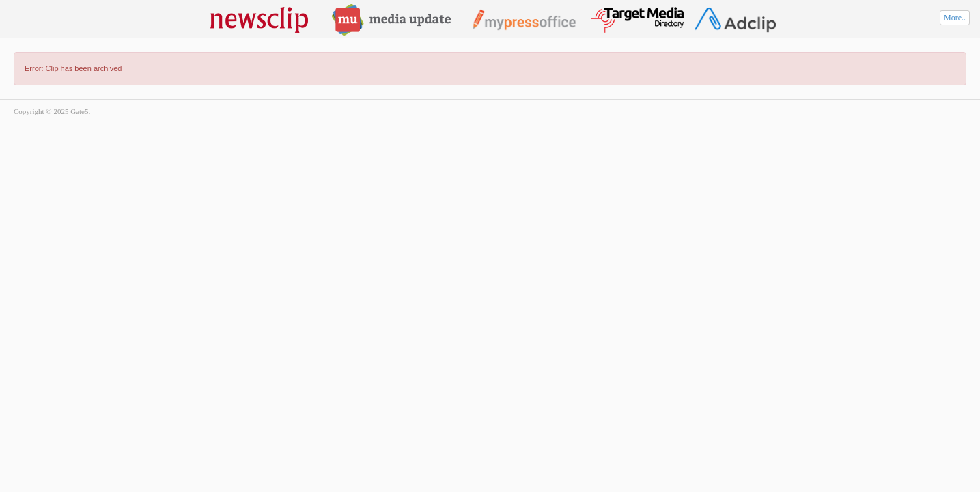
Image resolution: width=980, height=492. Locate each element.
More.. (955, 18)
